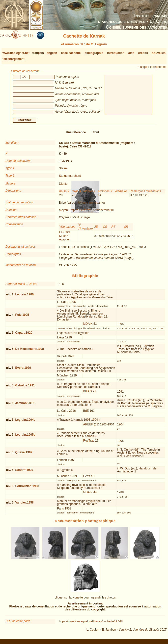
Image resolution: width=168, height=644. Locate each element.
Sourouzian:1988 (27, 488)
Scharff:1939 (24, 472)
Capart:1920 (24, 335)
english (52, 53)
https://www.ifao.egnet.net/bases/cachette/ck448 (91, 623)
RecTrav (89, 443)
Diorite (63, 186)
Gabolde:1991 (25, 387)
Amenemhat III (104, 212)
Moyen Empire (69, 212)
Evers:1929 (23, 370)
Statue (63, 170)
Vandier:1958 (25, 505)
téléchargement (14, 59)
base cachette (71, 53)
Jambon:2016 (25, 405)
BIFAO (88, 393)
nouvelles (159, 53)
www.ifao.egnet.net (16, 53)
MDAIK (88, 326)
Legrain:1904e (25, 421)
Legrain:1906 (25, 296)
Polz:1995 (22, 317)
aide (131, 53)
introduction (116, 53)
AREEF (88, 426)
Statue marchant (70, 178)
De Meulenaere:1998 (30, 351)
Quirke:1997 (24, 454)
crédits (143, 53)
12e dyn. (86, 212)
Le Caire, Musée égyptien (65, 238)
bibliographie (94, 53)
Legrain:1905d (25, 437)
